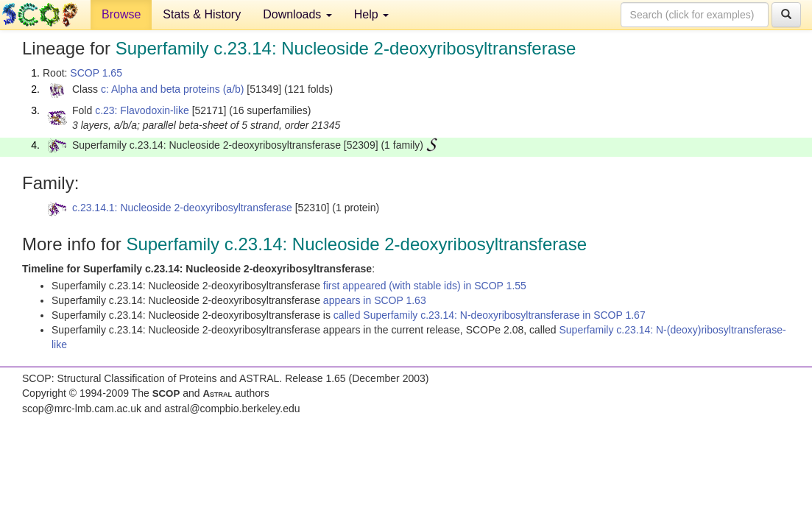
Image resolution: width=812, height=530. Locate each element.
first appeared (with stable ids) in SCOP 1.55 (425, 286)
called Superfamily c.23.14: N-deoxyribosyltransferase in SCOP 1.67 (490, 315)
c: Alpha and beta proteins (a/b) (173, 89)
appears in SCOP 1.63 (375, 300)
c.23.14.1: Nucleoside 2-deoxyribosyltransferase (182, 208)
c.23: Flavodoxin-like (142, 110)
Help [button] (371, 14)
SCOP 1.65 (96, 73)
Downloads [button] (297, 14)
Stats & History (202, 14)
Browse (121, 14)
